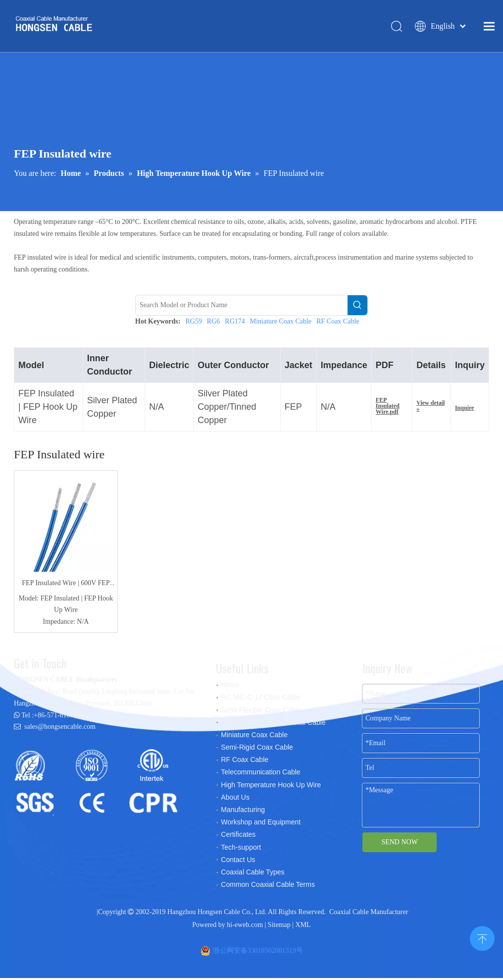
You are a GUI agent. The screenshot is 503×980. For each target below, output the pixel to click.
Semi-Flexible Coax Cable (261, 712)
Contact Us (238, 862)
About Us (235, 799)
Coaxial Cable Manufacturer (369, 914)
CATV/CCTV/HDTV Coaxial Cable (273, 724)
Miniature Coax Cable (281, 324)
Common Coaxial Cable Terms (268, 887)
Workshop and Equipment (261, 824)
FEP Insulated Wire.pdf (388, 408)
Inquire (464, 410)
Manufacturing (243, 812)
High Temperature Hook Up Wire (271, 787)
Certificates (238, 837)
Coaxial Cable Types (252, 874)
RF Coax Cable (338, 324)
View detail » (430, 408)
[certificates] (101, 784)
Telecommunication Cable (260, 774)
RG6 (213, 324)
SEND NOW (400, 844)
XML (303, 927)
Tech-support (241, 849)
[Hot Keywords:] (357, 308)
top (482, 937)
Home (230, 687)
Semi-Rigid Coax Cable (257, 750)
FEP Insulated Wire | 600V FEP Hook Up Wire (66, 587)
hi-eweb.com (245, 927)
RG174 (235, 324)
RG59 (193, 324)
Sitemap (279, 927)
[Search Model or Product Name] (242, 308)
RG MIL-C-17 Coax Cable (260, 700)
